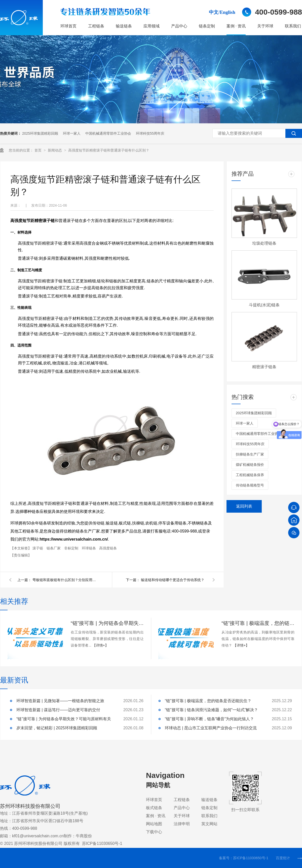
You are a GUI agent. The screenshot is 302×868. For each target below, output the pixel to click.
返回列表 (244, 506)
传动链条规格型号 (250, 485)
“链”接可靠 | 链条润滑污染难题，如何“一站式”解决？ (211, 710)
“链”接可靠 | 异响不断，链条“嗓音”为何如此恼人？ (209, 719)
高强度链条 (108, 548)
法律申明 (182, 824)
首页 (39, 150)
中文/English (222, 12)
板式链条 (154, 808)
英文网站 (209, 824)
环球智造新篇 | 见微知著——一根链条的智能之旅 (60, 701)
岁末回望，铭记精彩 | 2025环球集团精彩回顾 (57, 728)
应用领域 (152, 26)
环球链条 (89, 548)
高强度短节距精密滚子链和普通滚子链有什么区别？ (109, 150)
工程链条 (96, 26)
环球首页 (68, 26)
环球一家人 (72, 133)
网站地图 (154, 824)
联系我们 (293, 26)
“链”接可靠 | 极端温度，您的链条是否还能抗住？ (258, 623)
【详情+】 (100, 645)
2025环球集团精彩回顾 (40, 133)
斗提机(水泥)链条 (264, 305)
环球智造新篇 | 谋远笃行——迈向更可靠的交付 (58, 710)
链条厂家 (54, 548)
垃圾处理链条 (264, 243)
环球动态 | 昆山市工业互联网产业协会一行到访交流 (211, 728)
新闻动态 (55, 150)
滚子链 (38, 548)
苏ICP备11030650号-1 (102, 843)
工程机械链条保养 (250, 475)
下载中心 (154, 832)
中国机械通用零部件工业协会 (108, 133)
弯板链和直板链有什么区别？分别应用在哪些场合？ (65, 580)
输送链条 (124, 26)
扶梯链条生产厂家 (250, 454)
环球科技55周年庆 (150, 133)
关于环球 (265, 26)
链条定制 (207, 26)
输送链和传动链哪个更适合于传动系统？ (173, 580)
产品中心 (179, 26)
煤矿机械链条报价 (250, 465)
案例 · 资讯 (236, 26)
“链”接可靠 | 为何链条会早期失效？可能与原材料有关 (107, 623)
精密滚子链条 (264, 367)
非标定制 (72, 548)
